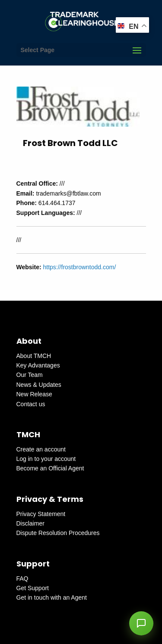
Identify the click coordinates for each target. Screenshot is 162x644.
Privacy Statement (41, 514)
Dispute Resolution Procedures (58, 533)
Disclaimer (30, 523)
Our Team (30, 375)
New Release (34, 394)
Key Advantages (38, 365)
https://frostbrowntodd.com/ (79, 267)
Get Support (33, 588)
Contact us (31, 404)
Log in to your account (46, 459)
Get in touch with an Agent (52, 597)
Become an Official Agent (50, 468)
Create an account (41, 449)
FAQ (22, 579)
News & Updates (39, 385)
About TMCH (34, 356)
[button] (141, 623)
